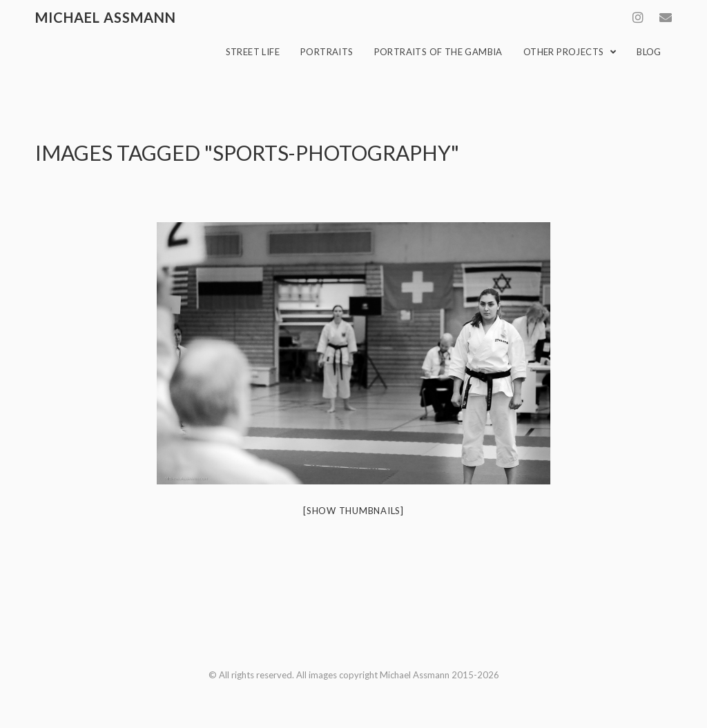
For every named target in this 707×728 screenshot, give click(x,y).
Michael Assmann (106, 17)
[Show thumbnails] (353, 511)
